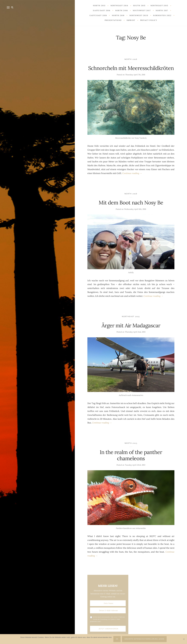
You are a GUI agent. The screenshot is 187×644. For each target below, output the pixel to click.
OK (117, 639)
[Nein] (184, 639)
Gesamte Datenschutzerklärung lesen (144, 639)
